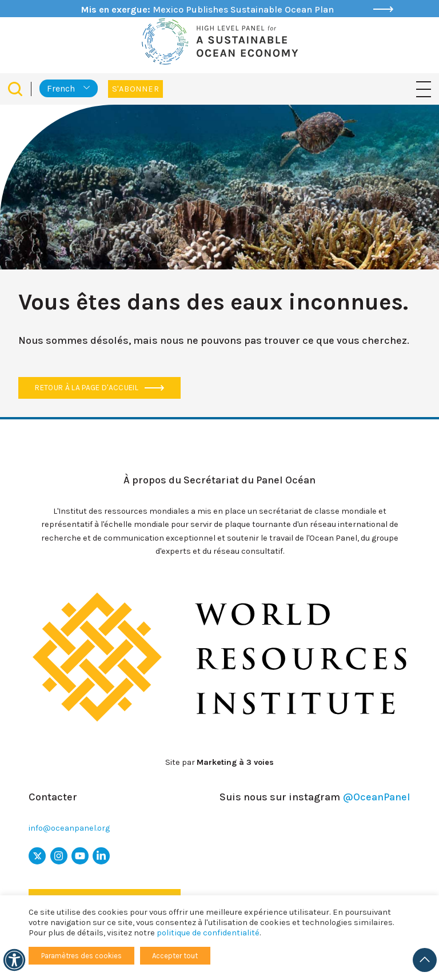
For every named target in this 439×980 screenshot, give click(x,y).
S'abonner (135, 89)
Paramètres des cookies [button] (81, 956)
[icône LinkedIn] (101, 856)
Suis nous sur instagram (315, 797)
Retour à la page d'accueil (99, 388)
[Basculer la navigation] (424, 88)
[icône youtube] (80, 856)
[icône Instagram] (59, 856)
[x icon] (37, 856)
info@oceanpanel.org (69, 828)
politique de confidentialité (208, 933)
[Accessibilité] (14, 960)
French (61, 88)
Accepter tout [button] (175, 956)
